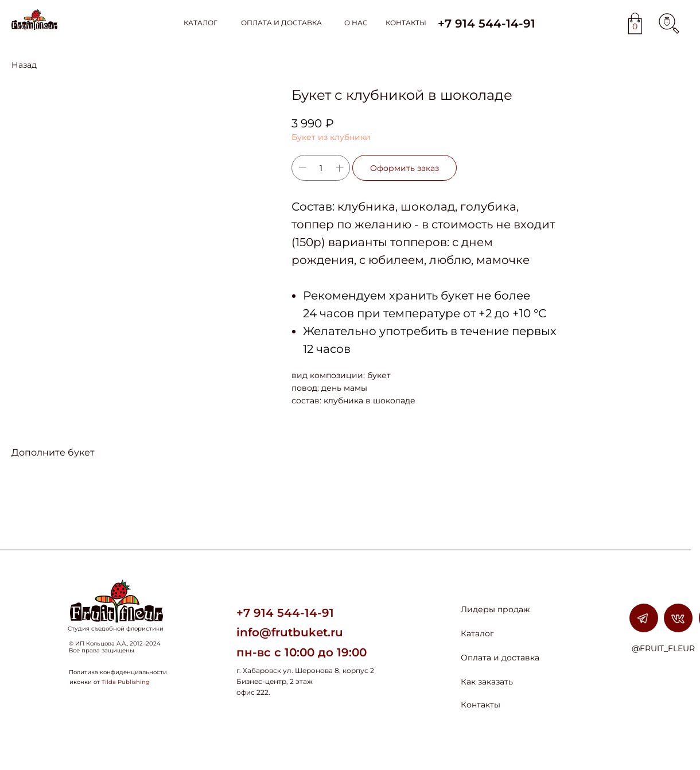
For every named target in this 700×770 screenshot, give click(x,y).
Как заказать (487, 682)
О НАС (356, 23)
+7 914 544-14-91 (285, 613)
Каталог (477, 633)
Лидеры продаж (495, 609)
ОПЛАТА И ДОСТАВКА (281, 23)
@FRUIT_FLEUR (663, 648)
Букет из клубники (331, 137)
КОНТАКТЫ (406, 23)
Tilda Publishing (126, 682)
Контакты (481, 705)
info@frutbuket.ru (290, 632)
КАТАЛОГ (201, 23)
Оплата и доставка (500, 658)
